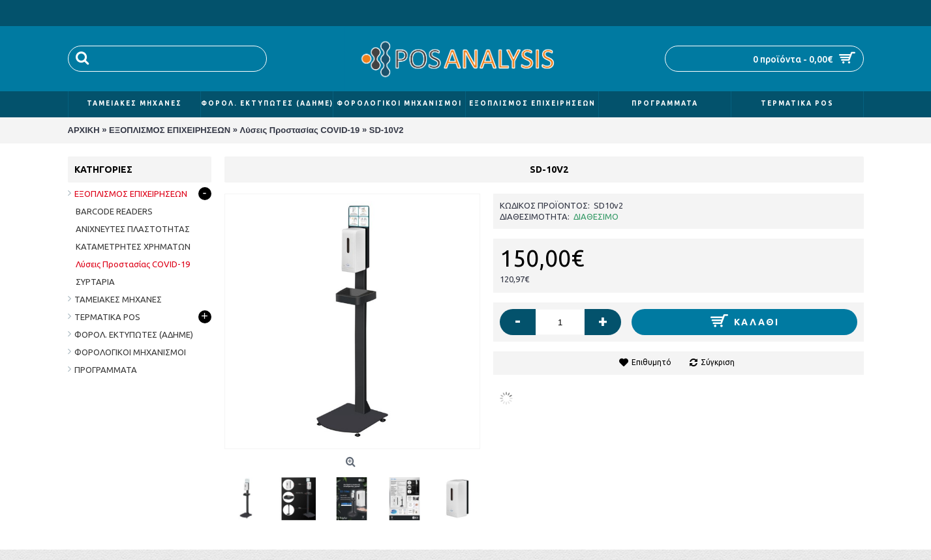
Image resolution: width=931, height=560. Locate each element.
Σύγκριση (718, 362)
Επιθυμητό (651, 362)
